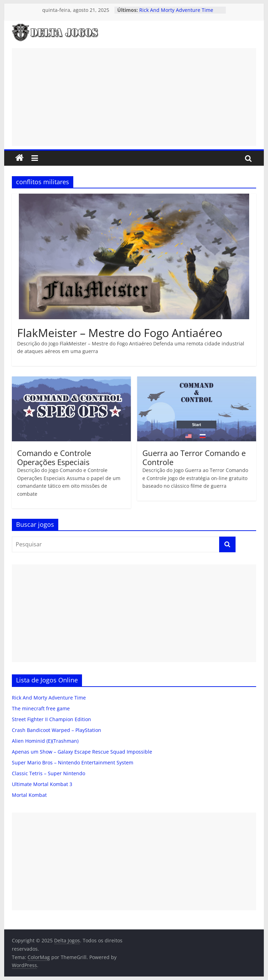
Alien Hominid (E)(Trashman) (45, 741)
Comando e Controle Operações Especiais (54, 457)
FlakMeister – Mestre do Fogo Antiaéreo (120, 333)
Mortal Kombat (29, 795)
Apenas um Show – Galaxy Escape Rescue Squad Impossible (82, 752)
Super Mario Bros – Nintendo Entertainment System (73, 762)
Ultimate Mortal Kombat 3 (42, 784)
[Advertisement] (134, 97)
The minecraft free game (41, 708)
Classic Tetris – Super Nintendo (49, 773)
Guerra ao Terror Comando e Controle (194, 457)
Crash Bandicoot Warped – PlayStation (57, 730)
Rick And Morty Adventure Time (176, 10)
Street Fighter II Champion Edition (51, 719)
